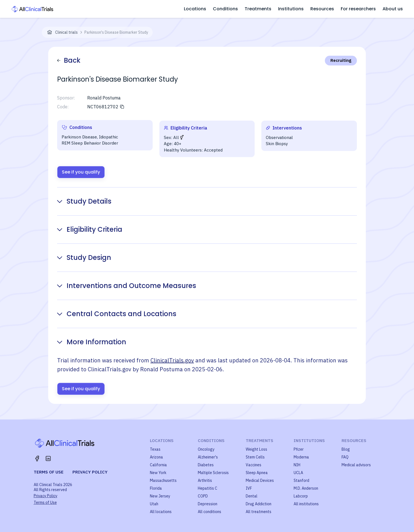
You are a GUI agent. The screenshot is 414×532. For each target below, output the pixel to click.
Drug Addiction (259, 504)
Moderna (301, 457)
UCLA (298, 473)
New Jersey (160, 496)
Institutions (291, 9)
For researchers (358, 9)
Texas (155, 449)
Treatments (258, 9)
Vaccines (254, 465)
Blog (346, 449)
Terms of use (49, 472)
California (158, 465)
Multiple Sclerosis (213, 473)
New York (158, 473)
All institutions (306, 504)
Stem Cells (255, 457)
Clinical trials (66, 32)
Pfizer (299, 449)
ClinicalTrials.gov (172, 360)
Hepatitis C (208, 488)
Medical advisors (356, 465)
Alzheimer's (208, 457)
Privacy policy (90, 472)
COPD (203, 496)
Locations (195, 9)
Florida (156, 488)
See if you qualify (81, 172)
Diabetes (206, 465)
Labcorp (301, 496)
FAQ (345, 457)
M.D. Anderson (306, 488)
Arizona (156, 457)
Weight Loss (256, 449)
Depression (208, 504)
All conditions (210, 512)
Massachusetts (163, 480)
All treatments (259, 512)
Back (69, 60)
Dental (252, 496)
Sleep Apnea (257, 473)
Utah (154, 504)
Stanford (301, 480)
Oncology (206, 449)
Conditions (225, 9)
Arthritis (205, 480)
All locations (161, 512)
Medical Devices (260, 480)
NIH (297, 465)
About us (393, 9)
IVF (249, 488)
